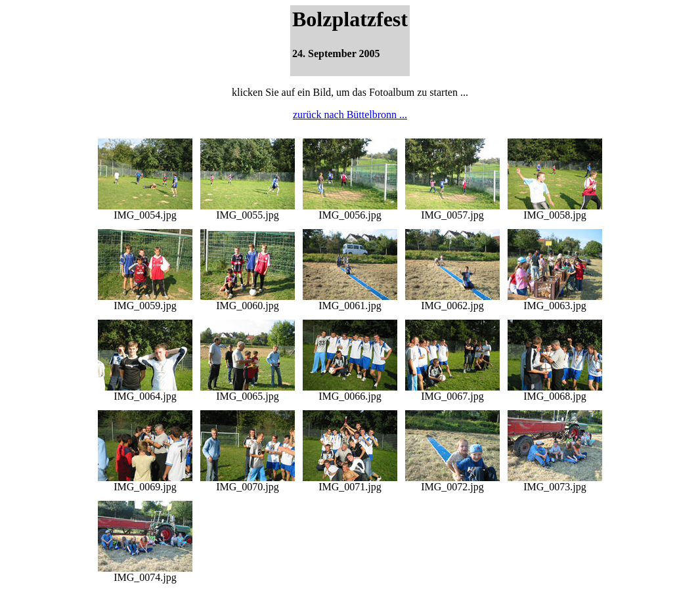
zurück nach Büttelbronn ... (350, 115)
